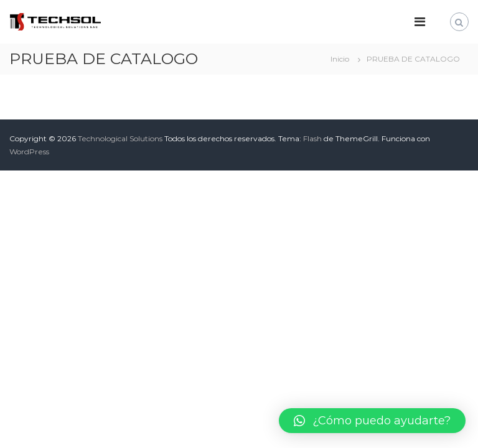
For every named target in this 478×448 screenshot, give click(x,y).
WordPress (29, 152)
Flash (312, 138)
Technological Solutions (120, 138)
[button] (372, 421)
